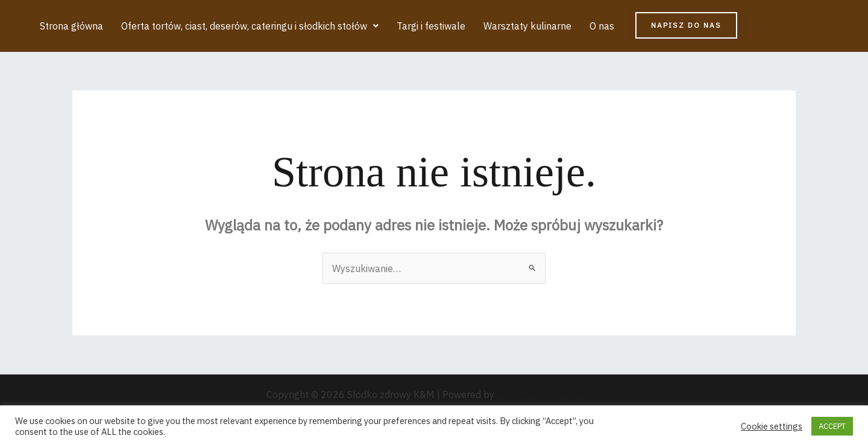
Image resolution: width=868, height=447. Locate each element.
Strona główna (71, 26)
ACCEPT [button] (832, 426)
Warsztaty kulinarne (527, 26)
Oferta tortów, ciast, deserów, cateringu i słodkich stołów (250, 26)
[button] (250, 26)
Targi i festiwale (431, 26)
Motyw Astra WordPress (549, 395)
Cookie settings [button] (772, 426)
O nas (602, 26)
